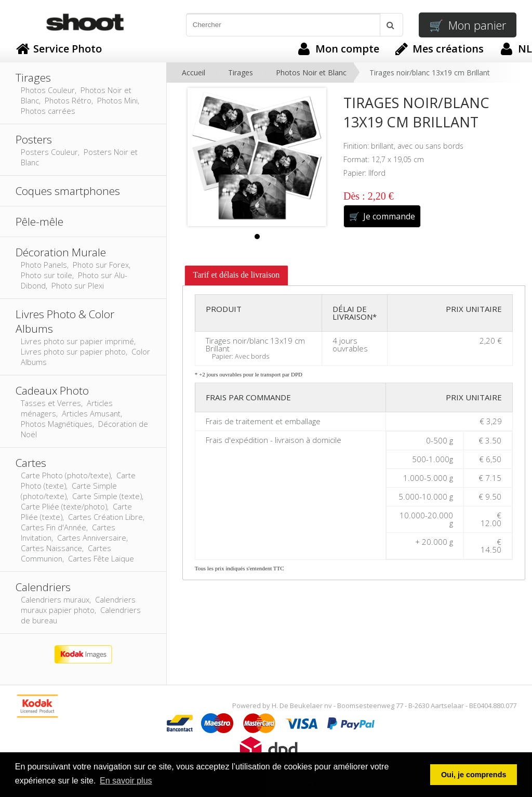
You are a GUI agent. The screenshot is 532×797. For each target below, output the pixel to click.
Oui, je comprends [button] (474, 775)
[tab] (237, 276)
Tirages (241, 73)
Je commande (382, 216)
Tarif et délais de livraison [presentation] (237, 275)
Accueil (194, 73)
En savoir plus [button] (126, 781)
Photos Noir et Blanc (311, 73)
